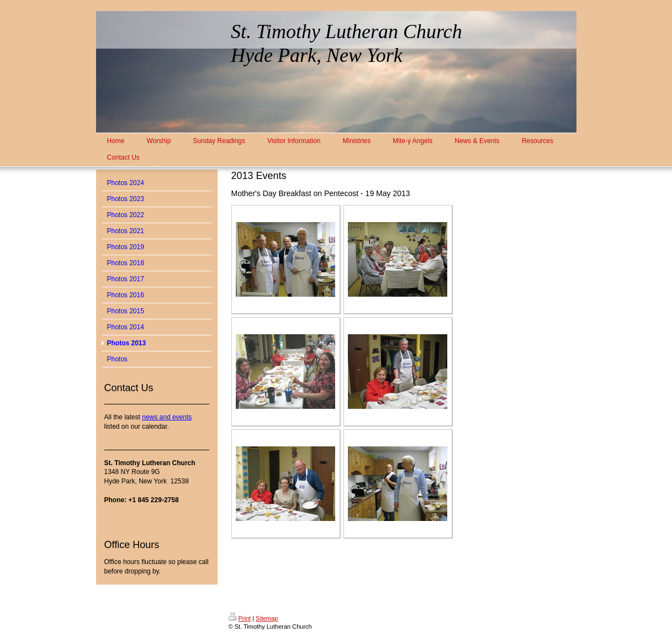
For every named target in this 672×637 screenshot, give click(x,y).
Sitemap (267, 618)
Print (240, 618)
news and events (167, 417)
